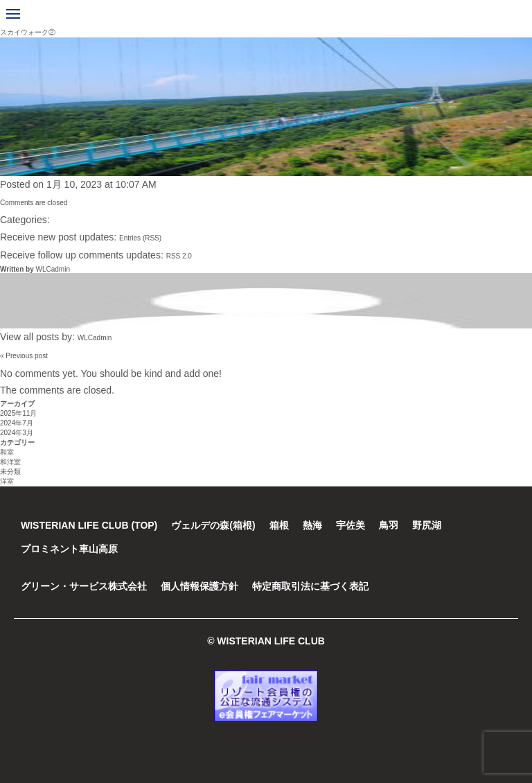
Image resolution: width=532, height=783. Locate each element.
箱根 (279, 525)
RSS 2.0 (179, 256)
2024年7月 (17, 423)
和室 (7, 452)
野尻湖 (427, 525)
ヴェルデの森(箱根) (213, 525)
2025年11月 (18, 413)
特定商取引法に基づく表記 (310, 586)
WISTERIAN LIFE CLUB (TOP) (89, 525)
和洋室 (10, 462)
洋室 (7, 481)
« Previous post (24, 356)
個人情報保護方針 (199, 586)
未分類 (10, 472)
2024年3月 (17, 433)
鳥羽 (389, 525)
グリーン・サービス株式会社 (84, 586)
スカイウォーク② (28, 32)
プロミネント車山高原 (69, 549)
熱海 (312, 525)
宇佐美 (351, 525)
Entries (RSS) (140, 238)
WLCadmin (52, 269)
